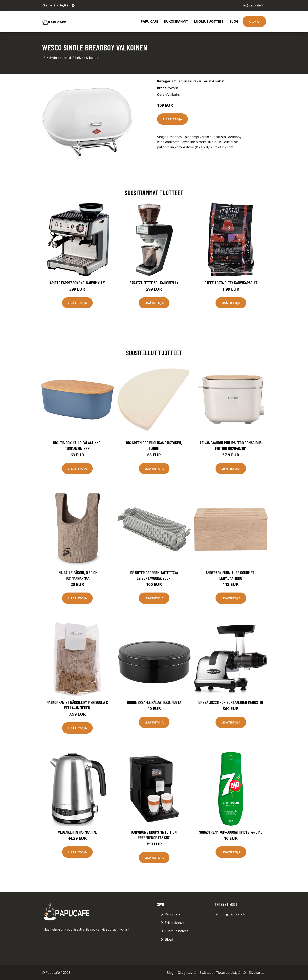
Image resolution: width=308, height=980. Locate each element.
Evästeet (206, 973)
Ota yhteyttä (187, 973)
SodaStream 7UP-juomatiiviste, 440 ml (231, 832)
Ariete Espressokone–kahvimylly (77, 283)
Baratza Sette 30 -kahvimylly (154, 283)
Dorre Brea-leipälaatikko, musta (154, 702)
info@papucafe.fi (252, 5)
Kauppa (254, 21)
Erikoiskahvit (176, 21)
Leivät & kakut (87, 58)
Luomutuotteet (209, 21)
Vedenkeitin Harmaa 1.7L (77, 832)
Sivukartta (257, 973)
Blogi (235, 21)
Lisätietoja (172, 119)
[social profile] (73, 5)
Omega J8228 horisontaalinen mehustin (231, 702)
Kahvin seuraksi (59, 58)
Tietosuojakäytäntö (231, 973)
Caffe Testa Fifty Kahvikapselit (231, 283)
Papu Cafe (149, 21)
